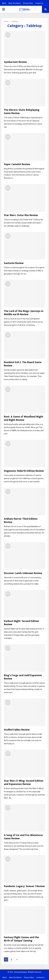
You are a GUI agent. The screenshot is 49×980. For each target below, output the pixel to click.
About (4, 3)
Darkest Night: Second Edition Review (21, 623)
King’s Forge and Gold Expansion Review (23, 677)
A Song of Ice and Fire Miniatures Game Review (23, 837)
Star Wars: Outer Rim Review (21, 215)
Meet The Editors (15, 3)
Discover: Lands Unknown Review (23, 573)
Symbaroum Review (15, 62)
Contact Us (39, 3)
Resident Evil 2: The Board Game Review (23, 364)
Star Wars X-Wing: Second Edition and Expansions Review (24, 782)
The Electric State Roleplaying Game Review (22, 112)
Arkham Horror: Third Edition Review (21, 520)
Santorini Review (14, 263)
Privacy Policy (28, 3)
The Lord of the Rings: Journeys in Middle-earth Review (24, 313)
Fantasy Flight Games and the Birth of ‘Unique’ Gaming (21, 939)
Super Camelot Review (17, 164)
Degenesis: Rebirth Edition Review (24, 471)
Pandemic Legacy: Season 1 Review (24, 886)
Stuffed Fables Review (17, 730)
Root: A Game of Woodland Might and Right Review (24, 418)
